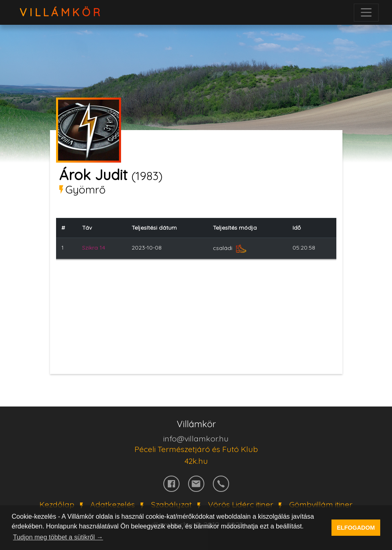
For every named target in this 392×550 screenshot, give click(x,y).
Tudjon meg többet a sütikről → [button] (58, 537)
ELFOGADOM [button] (356, 528)
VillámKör (61, 12)
